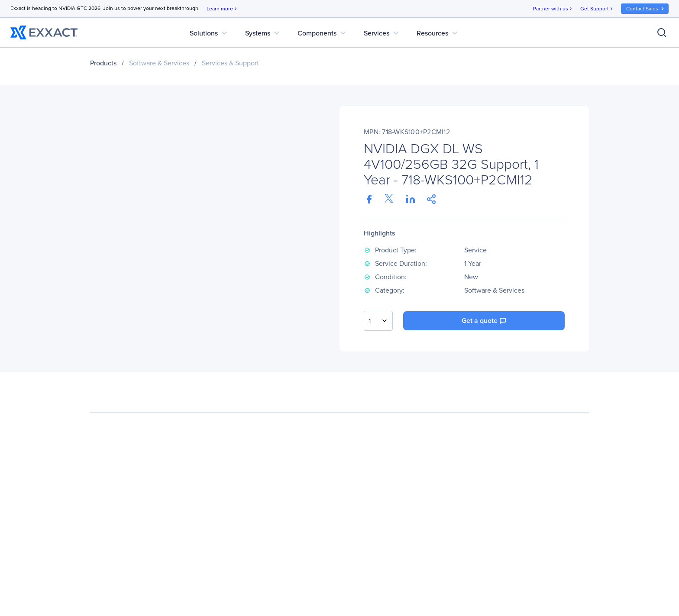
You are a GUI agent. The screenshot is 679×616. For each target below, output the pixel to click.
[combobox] (378, 321)
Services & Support (230, 63)
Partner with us (553, 9)
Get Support (597, 9)
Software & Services (159, 63)
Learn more (222, 9)
